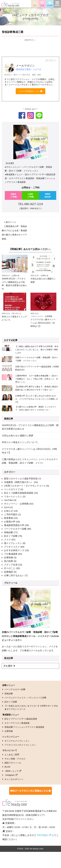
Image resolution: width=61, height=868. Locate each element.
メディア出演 (11, 565)
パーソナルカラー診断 (15, 529)
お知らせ (9, 511)
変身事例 (9, 518)
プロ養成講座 (11, 554)
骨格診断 (9, 532)
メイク (7, 540)
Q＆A (7, 507)
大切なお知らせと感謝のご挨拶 (17, 435)
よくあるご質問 (12, 755)
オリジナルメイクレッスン (17, 741)
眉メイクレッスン (13, 543)
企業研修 (9, 557)
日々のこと (10, 568)
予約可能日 (42, 835)
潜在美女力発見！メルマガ (29, 69)
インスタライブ (12, 489)
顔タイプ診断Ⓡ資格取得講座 (19, 493)
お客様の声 (10, 522)
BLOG (7, 767)
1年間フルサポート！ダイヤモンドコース (25, 486)
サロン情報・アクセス (15, 759)
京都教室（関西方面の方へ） (19, 482)
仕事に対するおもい (14, 575)
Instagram (10, 775)
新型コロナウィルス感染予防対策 (21, 479)
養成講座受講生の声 (14, 525)
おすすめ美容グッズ (14, 550)
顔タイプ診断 (11, 536)
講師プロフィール (13, 763)
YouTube (8, 500)
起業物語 (9, 572)
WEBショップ (12, 771)
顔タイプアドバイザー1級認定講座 (21, 719)
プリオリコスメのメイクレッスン (20, 745)
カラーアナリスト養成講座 (17, 723)
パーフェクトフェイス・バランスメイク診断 (25, 698)
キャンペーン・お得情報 (16, 504)
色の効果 (9, 561)
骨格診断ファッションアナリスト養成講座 (24, 727)
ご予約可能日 (11, 514)
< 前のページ (10, 222)
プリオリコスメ (12, 547)
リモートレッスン (13, 496)
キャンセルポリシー (14, 779)
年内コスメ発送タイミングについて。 (21, 442)
